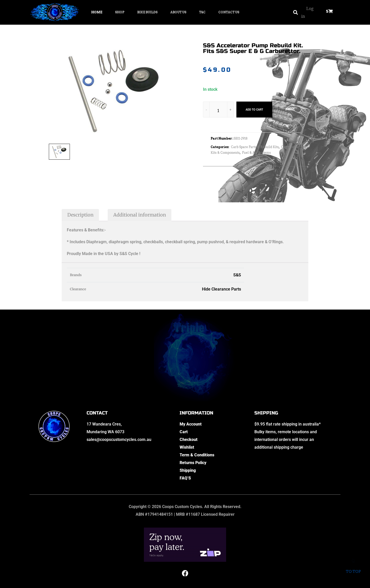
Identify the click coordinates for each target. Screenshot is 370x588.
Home (97, 12)
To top (353, 568)
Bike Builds (147, 12)
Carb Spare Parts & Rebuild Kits (255, 147)
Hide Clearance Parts (221, 289)
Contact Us (229, 12)
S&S (237, 275)
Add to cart (254, 110)
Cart (184, 432)
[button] (295, 12)
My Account (191, 424)
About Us (178, 12)
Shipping (188, 470)
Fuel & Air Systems (256, 153)
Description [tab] (80, 215)
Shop (120, 12)
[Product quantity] (218, 110)
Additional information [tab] (140, 215)
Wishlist (187, 447)
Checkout (189, 440)
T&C (202, 12)
